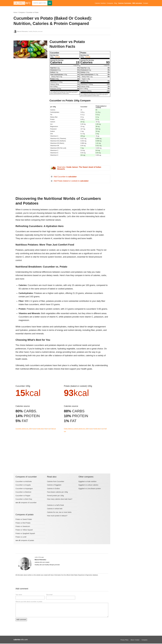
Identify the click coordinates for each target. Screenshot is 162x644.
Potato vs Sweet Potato (24, 519)
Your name (19, 595)
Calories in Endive (53, 489)
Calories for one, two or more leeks (59, 512)
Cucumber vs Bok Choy (24, 499)
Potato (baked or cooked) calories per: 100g (76, 429)
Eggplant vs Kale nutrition (87, 481)
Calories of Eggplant (54, 485)
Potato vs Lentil (21, 537)
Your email (49, 595)
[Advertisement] (30, 82)
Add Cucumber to (65, 177)
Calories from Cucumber (56, 481)
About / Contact (135, 640)
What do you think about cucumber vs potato (29, 602)
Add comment (21, 620)
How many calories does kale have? (60, 499)
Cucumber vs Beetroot (23, 492)
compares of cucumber (28, 503)
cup (49, 429)
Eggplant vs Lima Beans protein (90, 489)
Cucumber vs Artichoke (24, 481)
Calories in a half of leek (55, 505)
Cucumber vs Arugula (23, 485)
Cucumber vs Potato (32, 12)
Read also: (79, 168)
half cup (54, 429)
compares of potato (27, 540)
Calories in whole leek (55, 509)
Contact (146, 3)
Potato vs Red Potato (23, 523)
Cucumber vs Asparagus (24, 489)
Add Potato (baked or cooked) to (71, 181)
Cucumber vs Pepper (23, 496)
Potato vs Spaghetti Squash (25, 533)
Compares (110, 3)
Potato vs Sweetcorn (23, 526)
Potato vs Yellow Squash (24, 530)
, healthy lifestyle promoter (30, 31)
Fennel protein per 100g (55, 496)
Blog (116, 3)
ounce (34, 429)
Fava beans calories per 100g (57, 492)
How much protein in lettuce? (57, 516)
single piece (40, 429)
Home (15, 12)
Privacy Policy (125, 640)
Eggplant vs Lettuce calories (88, 485)
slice (46, 429)
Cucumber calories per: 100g (24, 429)
